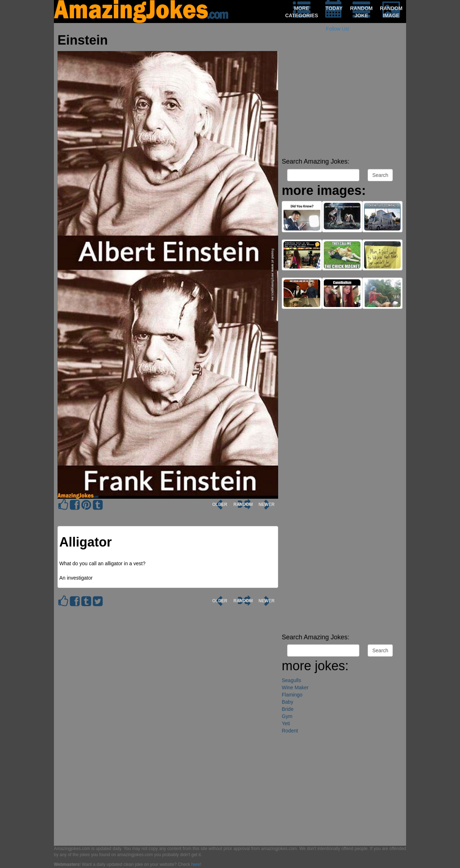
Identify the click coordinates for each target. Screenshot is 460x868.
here (195, 864)
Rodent (290, 731)
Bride (288, 709)
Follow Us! (338, 29)
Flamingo (292, 695)
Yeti (286, 723)
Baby (287, 702)
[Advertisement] (342, 104)
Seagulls (291, 680)
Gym (287, 716)
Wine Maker (295, 687)
